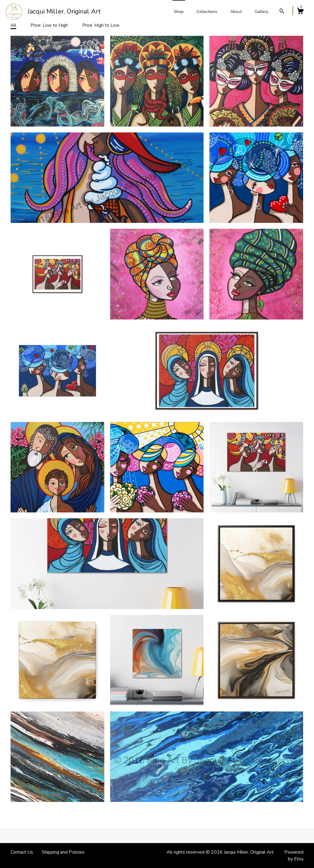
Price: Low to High (49, 25)
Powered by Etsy (294, 855)
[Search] (282, 12)
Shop (179, 12)
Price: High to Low (101, 25)
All (13, 25)
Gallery (261, 12)
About (236, 12)
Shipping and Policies (63, 852)
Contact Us (22, 852)
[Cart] (300, 12)
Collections (207, 12)
